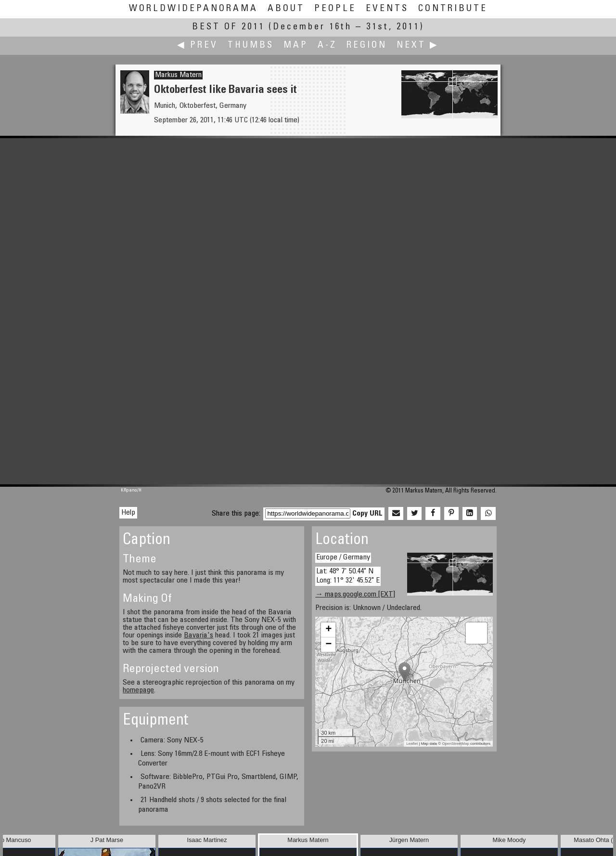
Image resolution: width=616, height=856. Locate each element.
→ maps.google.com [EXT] (355, 595)
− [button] (328, 645)
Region (367, 45)
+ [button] (328, 630)
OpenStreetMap (455, 744)
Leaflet (412, 744)
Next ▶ (418, 45)
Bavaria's (199, 636)
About (286, 9)
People (335, 9)
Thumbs (251, 45)
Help (128, 513)
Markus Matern (178, 75)
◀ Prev (198, 45)
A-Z (327, 45)
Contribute (453, 9)
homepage (138, 690)
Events (387, 9)
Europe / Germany (343, 558)
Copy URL (367, 514)
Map (296, 45)
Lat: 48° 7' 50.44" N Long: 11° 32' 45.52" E (348, 576)
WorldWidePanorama (193, 9)
